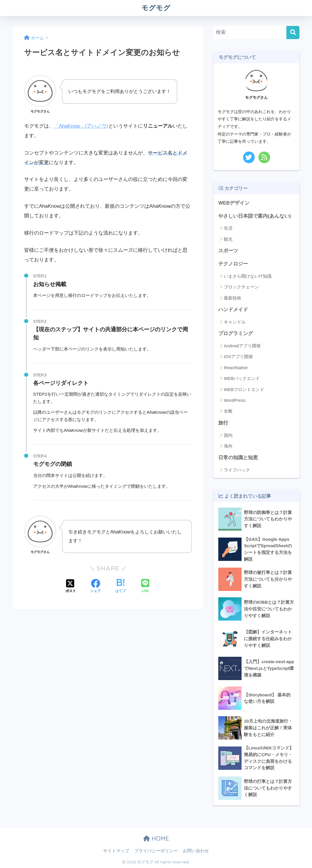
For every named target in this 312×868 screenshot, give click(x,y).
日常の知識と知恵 (238, 458)
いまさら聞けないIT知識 (248, 276)
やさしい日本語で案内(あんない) (255, 216)
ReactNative (236, 368)
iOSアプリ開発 (238, 356)
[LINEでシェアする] (145, 586)
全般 (228, 411)
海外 (228, 446)
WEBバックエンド (242, 378)
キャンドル (235, 322)
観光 (228, 239)
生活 (228, 228)
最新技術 (233, 298)
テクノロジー (233, 264)
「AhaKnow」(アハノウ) (81, 126)
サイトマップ (116, 851)
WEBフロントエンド (244, 389)
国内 (228, 435)
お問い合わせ (196, 851)
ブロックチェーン (241, 287)
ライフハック (237, 470)
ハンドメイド (233, 310)
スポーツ (228, 251)
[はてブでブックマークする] (120, 587)
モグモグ (156, 8)
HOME (156, 838)
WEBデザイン (234, 203)
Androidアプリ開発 (242, 346)
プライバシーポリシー (156, 851)
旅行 (223, 423)
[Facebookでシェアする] (95, 587)
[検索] (293, 32)
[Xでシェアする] (71, 587)
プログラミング (236, 333)
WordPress (235, 400)
